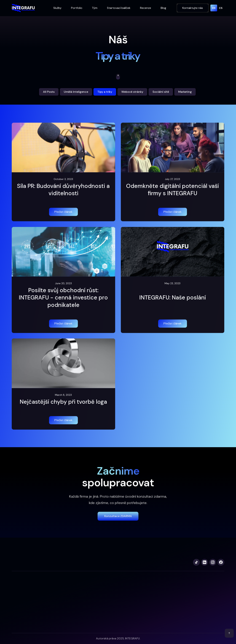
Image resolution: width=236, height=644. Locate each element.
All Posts (49, 92)
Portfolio (77, 8)
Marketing (185, 92)
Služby (57, 8)
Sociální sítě (161, 92)
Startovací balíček (119, 8)
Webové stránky (132, 92)
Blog (163, 8)
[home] (23, 8)
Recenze (146, 8)
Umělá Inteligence (76, 92)
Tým (95, 8)
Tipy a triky (105, 92)
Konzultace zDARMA (118, 519)
